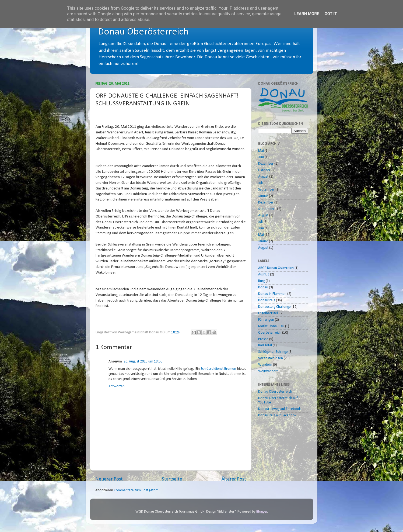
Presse (263, 339)
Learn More (307, 14)
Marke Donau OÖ (271, 326)
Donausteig (267, 300)
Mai (261, 151)
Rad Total (265, 345)
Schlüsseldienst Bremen (218, 369)
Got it (331, 14)
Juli (260, 183)
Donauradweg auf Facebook (279, 409)
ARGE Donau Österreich (276, 268)
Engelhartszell (268, 313)
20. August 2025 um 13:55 (143, 362)
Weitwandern (268, 371)
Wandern (265, 365)
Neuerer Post (109, 479)
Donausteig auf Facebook (277, 415)
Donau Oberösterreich (143, 32)
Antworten (117, 386)
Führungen (266, 320)
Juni (261, 157)
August (263, 177)
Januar (263, 196)
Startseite (172, 479)
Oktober (264, 170)
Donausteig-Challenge (274, 307)
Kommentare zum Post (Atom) (137, 490)
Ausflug (264, 274)
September (266, 190)
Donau (263, 287)
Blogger (262, 512)
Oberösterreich (270, 333)
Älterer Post (234, 479)
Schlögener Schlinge (273, 352)
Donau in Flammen (272, 294)
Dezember (266, 164)
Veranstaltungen (271, 358)
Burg (262, 281)
